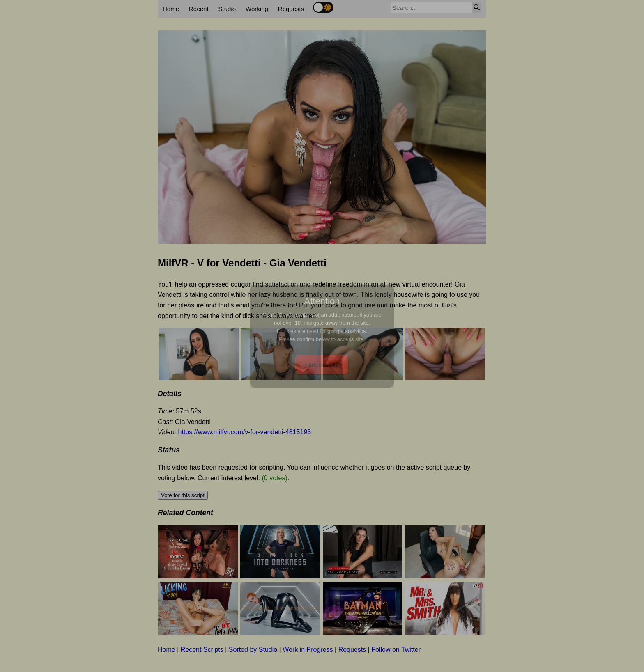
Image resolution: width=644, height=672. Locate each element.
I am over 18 (322, 365)
